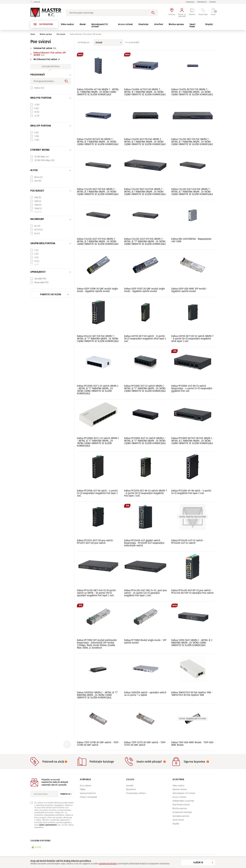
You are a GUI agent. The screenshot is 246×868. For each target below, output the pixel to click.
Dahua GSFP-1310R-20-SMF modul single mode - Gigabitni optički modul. (97, 290)
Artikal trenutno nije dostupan (193, 517)
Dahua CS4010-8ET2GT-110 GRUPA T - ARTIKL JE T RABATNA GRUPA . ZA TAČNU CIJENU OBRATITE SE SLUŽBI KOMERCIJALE (192, 92)
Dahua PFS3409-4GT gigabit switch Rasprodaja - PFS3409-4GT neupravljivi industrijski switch (144, 543)
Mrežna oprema (46, 34)
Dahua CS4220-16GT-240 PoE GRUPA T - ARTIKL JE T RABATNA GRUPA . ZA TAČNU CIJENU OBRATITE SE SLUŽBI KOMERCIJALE (145, 192)
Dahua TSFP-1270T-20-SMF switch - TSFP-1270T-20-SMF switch (145, 744)
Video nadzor (179, 786)
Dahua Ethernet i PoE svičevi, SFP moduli (48, 54)
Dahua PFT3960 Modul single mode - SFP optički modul (145, 641)
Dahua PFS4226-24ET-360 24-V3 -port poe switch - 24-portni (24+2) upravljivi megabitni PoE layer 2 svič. (145, 593)
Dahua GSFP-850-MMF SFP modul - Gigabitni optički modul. (189, 290)
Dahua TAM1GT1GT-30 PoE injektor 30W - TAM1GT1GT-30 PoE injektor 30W (192, 694)
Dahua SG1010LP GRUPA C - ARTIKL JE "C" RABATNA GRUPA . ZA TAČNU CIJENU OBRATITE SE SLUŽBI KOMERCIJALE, (97, 695)
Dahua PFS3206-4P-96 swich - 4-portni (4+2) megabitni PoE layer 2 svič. (191, 492)
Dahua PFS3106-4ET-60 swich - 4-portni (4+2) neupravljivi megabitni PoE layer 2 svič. (97, 493)
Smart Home (178, 820)
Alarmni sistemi (180, 789)
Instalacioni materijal (182, 812)
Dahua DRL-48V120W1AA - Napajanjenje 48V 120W (191, 240)
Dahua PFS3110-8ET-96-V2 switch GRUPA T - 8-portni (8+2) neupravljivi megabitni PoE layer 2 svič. (145, 493)
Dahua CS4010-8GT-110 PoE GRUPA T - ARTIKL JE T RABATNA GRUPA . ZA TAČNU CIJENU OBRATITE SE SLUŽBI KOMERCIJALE (145, 142)
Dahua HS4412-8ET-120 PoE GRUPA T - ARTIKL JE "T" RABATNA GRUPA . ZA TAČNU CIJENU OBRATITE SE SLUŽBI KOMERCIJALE (98, 339)
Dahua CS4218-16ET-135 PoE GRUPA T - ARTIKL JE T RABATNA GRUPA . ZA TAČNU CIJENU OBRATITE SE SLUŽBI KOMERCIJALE (192, 142)
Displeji (176, 824)
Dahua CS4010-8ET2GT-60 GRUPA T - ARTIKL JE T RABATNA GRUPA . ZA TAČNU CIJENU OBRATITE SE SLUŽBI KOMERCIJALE (98, 142)
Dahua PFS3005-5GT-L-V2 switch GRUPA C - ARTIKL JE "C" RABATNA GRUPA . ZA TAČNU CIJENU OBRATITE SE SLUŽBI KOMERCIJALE (98, 390)
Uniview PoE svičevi (44, 48)
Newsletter (131, 789)
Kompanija (190, 2)
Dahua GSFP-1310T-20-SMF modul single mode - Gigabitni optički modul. (144, 290)
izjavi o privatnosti (48, 825)
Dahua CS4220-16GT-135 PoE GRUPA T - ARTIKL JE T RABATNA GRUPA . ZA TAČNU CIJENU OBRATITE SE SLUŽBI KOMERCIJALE (98, 192)
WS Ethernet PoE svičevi (46, 59)
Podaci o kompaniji (88, 797)
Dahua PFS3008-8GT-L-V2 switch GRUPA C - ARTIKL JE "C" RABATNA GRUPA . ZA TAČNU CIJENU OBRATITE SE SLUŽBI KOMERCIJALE (98, 442)
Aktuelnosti (202, 2)
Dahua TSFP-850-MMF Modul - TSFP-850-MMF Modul (193, 744)
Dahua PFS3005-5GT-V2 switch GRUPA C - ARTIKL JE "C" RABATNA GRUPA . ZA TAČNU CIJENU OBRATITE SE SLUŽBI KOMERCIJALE (145, 388)
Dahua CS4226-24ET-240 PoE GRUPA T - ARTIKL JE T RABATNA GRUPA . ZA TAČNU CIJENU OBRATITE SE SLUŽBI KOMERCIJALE (192, 192)
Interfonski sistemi (181, 805)
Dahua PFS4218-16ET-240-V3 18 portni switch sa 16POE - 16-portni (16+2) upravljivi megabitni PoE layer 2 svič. (96, 593)
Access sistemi (179, 797)
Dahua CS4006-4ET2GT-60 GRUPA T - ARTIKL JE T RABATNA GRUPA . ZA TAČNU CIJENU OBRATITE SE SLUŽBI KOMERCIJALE (145, 92)
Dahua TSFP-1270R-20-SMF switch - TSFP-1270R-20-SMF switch (98, 744)
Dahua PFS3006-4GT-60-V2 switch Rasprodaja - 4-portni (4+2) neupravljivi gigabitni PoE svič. (192, 388)
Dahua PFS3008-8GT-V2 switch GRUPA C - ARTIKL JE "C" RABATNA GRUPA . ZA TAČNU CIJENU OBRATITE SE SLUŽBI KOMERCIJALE (145, 441)
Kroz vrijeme (86, 786)
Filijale (83, 789)
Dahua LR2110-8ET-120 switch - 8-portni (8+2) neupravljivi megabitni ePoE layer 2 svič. (145, 339)
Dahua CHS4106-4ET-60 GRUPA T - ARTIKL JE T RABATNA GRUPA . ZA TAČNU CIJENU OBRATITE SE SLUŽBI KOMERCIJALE (98, 92)
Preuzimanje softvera (136, 793)
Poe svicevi (61, 34)
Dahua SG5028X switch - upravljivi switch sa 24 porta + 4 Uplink (145, 694)
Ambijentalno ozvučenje (183, 801)
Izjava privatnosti (88, 793)
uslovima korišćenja (108, 864)
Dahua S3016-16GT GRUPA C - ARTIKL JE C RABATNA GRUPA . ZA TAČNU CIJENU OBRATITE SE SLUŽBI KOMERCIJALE (192, 643)
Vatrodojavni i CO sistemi (184, 793)
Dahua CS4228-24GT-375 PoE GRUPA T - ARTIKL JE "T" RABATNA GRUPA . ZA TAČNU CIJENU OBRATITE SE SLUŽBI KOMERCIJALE (145, 241)
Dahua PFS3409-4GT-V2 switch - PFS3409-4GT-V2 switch (188, 542)
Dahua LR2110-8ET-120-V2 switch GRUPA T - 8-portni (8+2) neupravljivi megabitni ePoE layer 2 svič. (192, 339)
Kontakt (213, 2)
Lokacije (35, 2)
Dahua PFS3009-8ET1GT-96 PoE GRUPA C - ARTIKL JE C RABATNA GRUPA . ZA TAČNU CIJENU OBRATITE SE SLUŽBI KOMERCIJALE (192, 441)
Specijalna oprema (181, 816)
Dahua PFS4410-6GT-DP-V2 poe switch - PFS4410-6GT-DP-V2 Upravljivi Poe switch (192, 592)
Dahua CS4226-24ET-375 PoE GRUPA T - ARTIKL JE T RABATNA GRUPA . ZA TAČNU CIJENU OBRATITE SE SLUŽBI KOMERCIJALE (98, 241)
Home (33, 34)
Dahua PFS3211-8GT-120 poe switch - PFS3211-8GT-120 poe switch (96, 542)
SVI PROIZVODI (43, 24)
